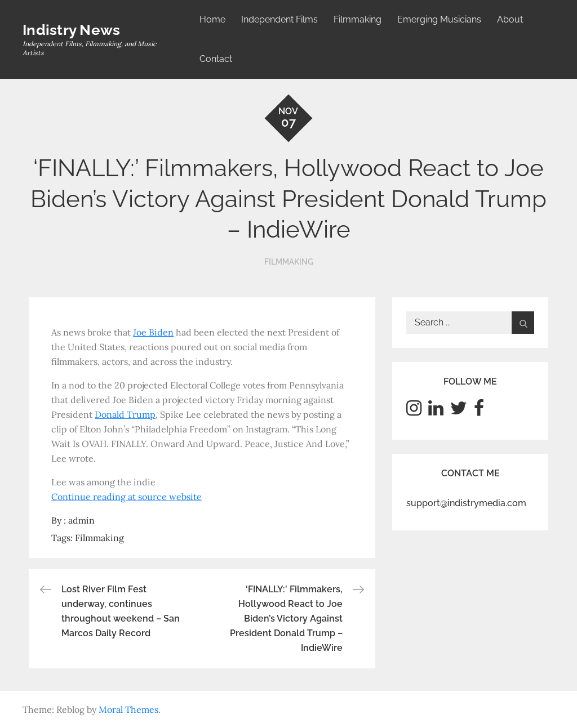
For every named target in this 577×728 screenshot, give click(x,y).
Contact (216, 59)
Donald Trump (125, 414)
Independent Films (279, 19)
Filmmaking (358, 19)
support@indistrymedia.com (466, 503)
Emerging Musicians (439, 19)
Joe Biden (153, 332)
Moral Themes (128, 709)
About (510, 19)
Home (212, 19)
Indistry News (71, 30)
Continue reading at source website (127, 497)
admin (81, 520)
